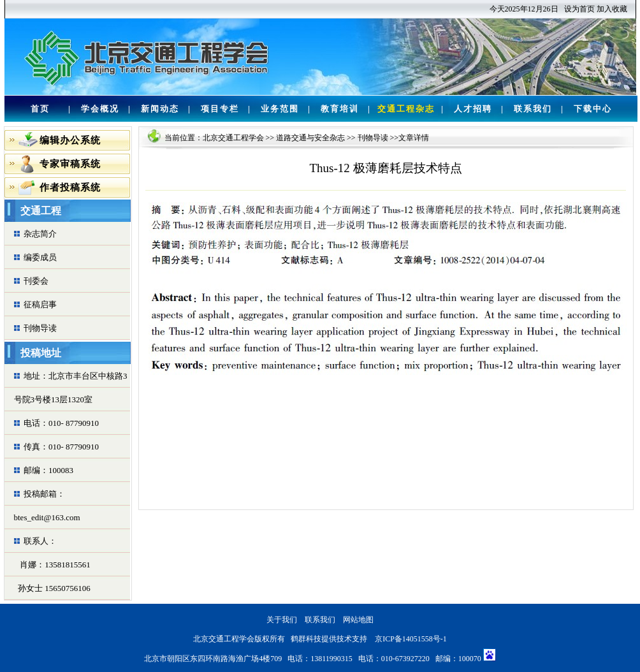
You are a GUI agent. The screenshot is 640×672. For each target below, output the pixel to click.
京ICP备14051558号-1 (411, 639)
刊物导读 (40, 328)
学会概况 (100, 109)
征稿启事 (40, 304)
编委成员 (40, 257)
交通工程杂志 (406, 109)
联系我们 (533, 109)
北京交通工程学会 (233, 138)
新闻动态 (160, 109)
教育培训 (340, 109)
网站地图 (358, 620)
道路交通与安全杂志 (310, 138)
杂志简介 (40, 234)
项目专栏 (220, 109)
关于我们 (282, 620)
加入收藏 (612, 9)
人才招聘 (473, 109)
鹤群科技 (306, 639)
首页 (40, 109)
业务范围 (280, 109)
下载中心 (593, 109)
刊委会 (36, 281)
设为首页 (579, 9)
